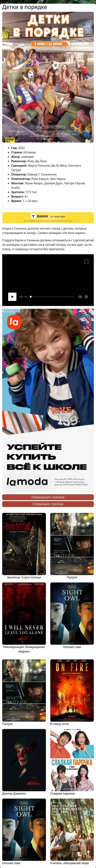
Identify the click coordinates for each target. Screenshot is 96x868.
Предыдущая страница (48, 497)
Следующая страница (48, 504)
